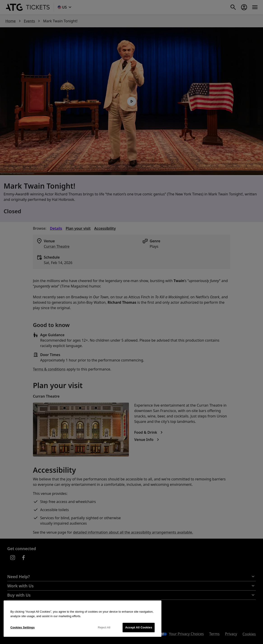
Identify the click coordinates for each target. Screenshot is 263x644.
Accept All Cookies (139, 627)
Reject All (104, 627)
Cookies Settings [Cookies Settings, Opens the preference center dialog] (23, 627)
